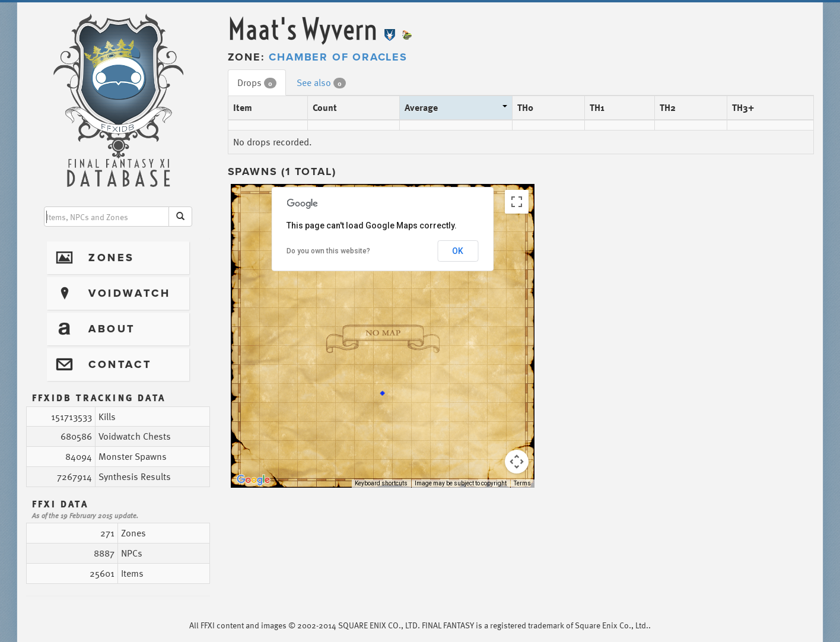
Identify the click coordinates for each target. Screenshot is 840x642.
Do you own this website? (328, 251)
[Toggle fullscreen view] (517, 202)
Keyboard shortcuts (381, 483)
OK (458, 251)
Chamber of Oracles (338, 57)
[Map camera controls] (517, 462)
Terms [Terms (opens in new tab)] (522, 483)
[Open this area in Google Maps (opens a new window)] (253, 480)
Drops (257, 82)
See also (321, 82)
